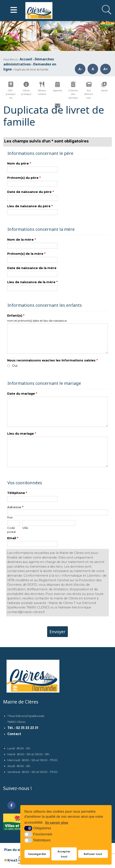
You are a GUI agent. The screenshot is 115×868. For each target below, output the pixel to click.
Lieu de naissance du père (30, 206)
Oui (15, 366)
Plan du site (14, 850)
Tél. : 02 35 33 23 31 (23, 728)
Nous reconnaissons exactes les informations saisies (52, 360)
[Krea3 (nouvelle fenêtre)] (17, 860)
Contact (14, 734)
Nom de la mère (21, 240)
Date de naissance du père (30, 192)
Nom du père (19, 163)
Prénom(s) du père (24, 178)
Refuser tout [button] (93, 854)
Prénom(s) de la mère (26, 254)
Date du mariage (22, 394)
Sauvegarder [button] (37, 854)
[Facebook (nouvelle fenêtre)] (11, 805)
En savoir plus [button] (57, 823)
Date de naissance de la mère (32, 268)
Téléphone (17, 493)
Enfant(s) (16, 316)
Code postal (11, 530)
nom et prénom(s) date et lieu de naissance (37, 321)
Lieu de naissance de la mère (32, 282)
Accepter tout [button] (64, 854)
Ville (25, 528)
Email (13, 538)
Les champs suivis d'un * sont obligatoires (46, 141)
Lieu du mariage (22, 434)
